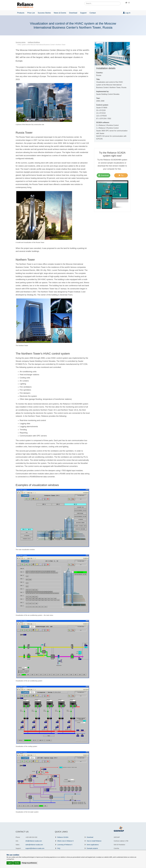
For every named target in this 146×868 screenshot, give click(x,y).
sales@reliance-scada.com (34, 845)
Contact (93, 13)
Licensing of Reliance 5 (65, 845)
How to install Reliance (94, 841)
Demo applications (93, 845)
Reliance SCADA (63, 837)
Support (83, 13)
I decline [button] (17, 863)
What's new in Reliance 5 (65, 841)
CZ (129, 3)
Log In (127, 13)
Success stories (21, 42)
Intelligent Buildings (34, 42)
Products (21, 13)
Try (121, 175)
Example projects (92, 848)
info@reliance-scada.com (34, 841)
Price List (31, 13)
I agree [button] (10, 863)
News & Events (60, 13)
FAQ (59, 848)
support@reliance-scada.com (35, 848)
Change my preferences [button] (29, 863)
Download (73, 13)
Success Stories (44, 13)
